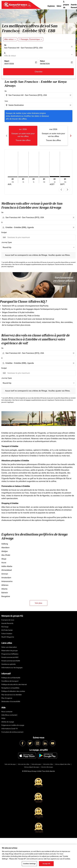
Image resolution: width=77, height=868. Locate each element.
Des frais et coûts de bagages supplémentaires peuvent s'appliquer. (33, 264)
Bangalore (6, 596)
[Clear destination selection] (71, 105)
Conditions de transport (10, 681)
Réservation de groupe (9, 651)
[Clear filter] (73, 217)
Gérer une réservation (9, 647)
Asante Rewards (7, 623)
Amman (5, 574)
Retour (42, 61)
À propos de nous (66, 6)
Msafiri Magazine (8, 637)
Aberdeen (5, 548)
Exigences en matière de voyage (13, 725)
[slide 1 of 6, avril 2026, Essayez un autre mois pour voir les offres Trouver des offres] (23, 136)
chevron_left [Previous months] (6, 136)
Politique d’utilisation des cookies (13, 691)
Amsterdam (6, 578)
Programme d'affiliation (10, 654)
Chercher (39, 72)
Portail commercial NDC (10, 657)
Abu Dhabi (6, 555)
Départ (7, 61)
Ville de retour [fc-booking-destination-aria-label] (10, 56)
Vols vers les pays (10, 764)
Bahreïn (5, 593)
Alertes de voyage (8, 722)
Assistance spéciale (8, 664)
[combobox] (39, 95)
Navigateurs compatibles (10, 688)
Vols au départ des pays (32, 767)
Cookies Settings (29, 864)
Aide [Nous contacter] (9, 715)
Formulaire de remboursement (12, 732)
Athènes (5, 585)
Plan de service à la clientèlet (11, 695)
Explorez (51, 6)
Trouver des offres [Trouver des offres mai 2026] (53, 140)
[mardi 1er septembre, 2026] (65, 177)
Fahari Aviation (7, 634)
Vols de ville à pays (47, 767)
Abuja (4, 559)
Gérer (59, 6)
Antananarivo (7, 581)
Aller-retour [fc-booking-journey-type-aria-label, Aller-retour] (9, 39)
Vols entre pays (36, 764)
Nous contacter (7, 712)
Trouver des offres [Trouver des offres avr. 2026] (23, 140)
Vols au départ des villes (63, 764)
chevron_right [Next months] (71, 136)
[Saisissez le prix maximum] (40, 237)
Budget (4, 232)
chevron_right (67, 190)
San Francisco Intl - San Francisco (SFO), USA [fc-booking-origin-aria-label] (23, 48)
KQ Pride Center (7, 630)
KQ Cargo (5, 627)
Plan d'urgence (7, 698)
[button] (31, 39)
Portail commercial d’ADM (11, 661)
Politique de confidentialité (11, 678)
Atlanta (4, 589)
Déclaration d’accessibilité (11, 701)
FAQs (3, 718)
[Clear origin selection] (71, 95)
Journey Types (7, 242)
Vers (6, 101)
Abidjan (5, 551)
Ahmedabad (7, 570)
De (5, 45)
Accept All (46, 864)
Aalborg (5, 544)
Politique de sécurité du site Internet (14, 684)
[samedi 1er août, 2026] (55, 177)
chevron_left (61, 190)
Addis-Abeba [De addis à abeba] (7, 566)
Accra (4, 563)
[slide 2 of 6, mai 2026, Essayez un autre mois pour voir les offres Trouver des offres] (53, 136)
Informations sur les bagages (12, 668)
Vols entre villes (48, 764)
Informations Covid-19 (9, 729)
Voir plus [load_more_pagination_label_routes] (38, 603)
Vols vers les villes (24, 764)
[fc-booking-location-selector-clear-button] (72, 47)
